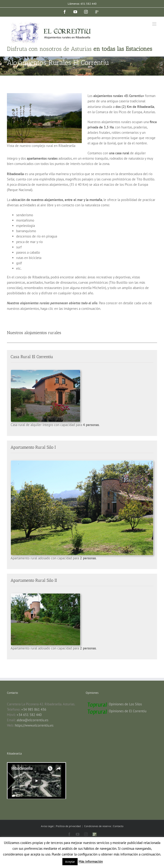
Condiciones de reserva (97, 826)
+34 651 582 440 (29, 715)
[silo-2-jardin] (46, 595)
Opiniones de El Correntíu (128, 711)
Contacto (118, 826)
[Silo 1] (82, 462)
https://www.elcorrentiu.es (34, 725)
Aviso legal (48, 826)
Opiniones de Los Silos (125, 704)
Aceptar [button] (70, 862)
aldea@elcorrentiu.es (32, 720)
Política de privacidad (69, 826)
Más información (91, 861)
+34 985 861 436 (34, 709)
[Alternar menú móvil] (155, 24)
